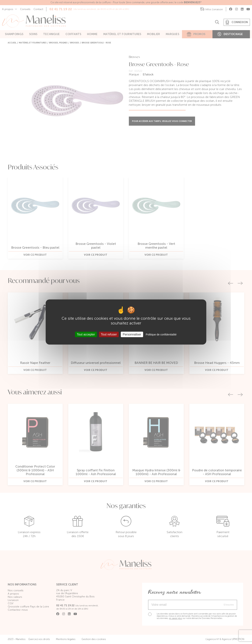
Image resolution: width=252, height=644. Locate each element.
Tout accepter (86, 334)
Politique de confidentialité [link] (161, 335)
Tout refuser (109, 334)
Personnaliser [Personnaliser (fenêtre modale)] (132, 334)
